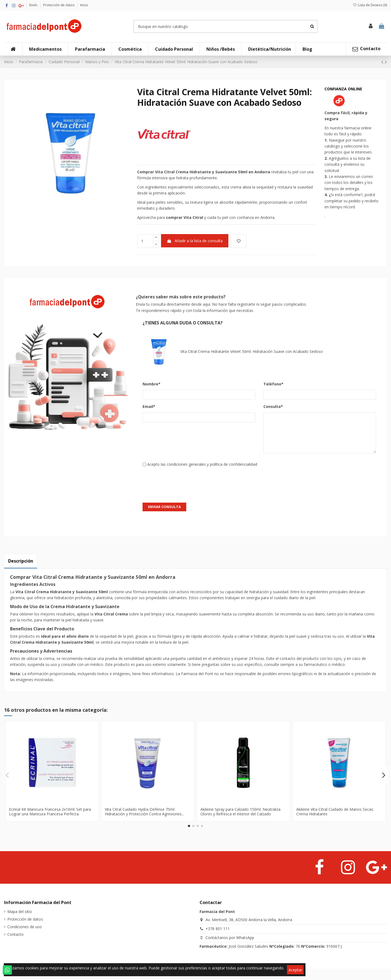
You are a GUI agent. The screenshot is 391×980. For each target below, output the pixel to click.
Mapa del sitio (20, 912)
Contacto (15, 934)
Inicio (84, 5)
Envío (34, 5)
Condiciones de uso (25, 927)
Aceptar (295, 970)
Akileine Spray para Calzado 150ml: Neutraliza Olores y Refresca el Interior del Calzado (240, 812)
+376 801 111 (218, 929)
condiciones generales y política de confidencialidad (212, 464)
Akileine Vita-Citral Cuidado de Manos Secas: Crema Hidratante (335, 812)
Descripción (21, 561)
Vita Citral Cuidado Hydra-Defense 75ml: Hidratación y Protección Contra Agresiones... (144, 812)
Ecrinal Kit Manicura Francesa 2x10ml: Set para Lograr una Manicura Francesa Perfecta (50, 812)
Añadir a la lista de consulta (195, 241)
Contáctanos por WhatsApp (230, 938)
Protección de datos (59, 5)
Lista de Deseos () (370, 5)
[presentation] (184, 482)
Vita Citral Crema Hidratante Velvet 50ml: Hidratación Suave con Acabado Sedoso (233, 352)
